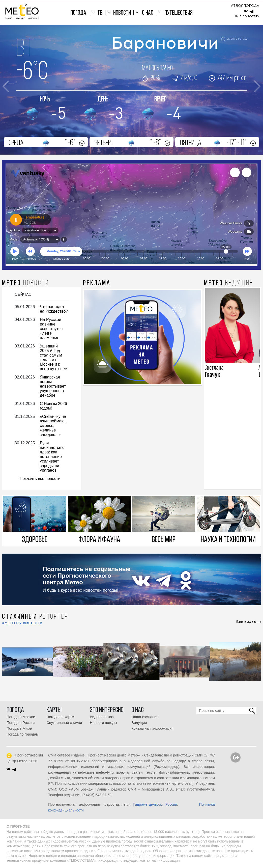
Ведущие (139, 723)
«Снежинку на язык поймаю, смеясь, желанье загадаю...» (53, 426)
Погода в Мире (19, 728)
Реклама (97, 283)
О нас (148, 13)
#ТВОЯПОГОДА (245, 6)
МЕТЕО (26, 283)
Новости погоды (103, 723)
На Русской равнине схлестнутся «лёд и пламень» (51, 329)
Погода (78, 13)
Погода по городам (23, 734)
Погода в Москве (21, 717)
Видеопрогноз (102, 717)
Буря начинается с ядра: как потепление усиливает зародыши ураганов (52, 457)
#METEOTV (12, 623)
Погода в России (21, 723)
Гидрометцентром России (155, 804)
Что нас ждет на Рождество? (54, 309)
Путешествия (179, 13)
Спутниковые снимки (64, 723)
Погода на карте (60, 717)
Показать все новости (40, 479)
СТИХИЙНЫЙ (35, 617)
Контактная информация (152, 728)
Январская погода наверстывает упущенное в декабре (53, 386)
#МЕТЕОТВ (33, 623)
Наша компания (145, 717)
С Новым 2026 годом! (53, 406)
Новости (122, 13)
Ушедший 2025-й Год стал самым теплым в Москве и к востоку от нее (53, 357)
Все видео (246, 622)
